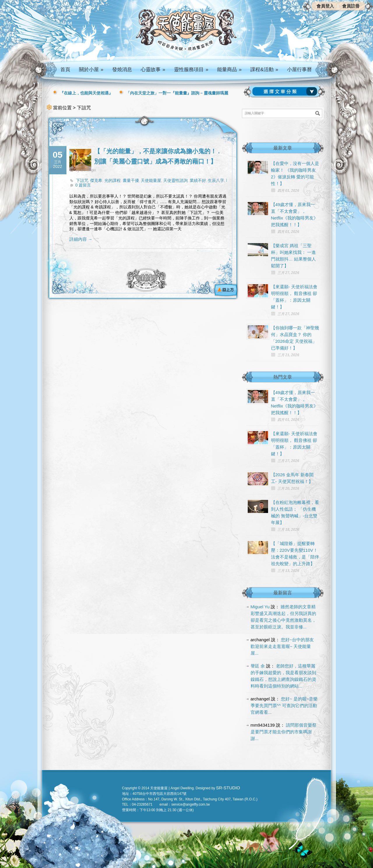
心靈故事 (153, 70)
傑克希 (96, 180)
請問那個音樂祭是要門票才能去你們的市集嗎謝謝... (284, 732)
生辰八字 (216, 180)
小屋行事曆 (299, 70)
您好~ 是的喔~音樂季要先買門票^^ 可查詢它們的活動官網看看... (284, 706)
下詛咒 (82, 180)
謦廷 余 (258, 666)
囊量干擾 (131, 180)
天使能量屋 (151, 180)
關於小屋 (91, 70)
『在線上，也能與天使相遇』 (86, 93)
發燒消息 (122, 70)
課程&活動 (264, 70)
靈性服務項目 (191, 70)
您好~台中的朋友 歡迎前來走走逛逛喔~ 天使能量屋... (282, 646)
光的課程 (112, 180)
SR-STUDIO (228, 788)
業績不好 (198, 180)
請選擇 (286, 92)
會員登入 (325, 6)
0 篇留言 (83, 185)
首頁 (65, 70)
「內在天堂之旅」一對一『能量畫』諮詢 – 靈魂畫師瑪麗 (177, 93)
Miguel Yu (260, 607)
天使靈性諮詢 (175, 180)
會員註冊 (351, 6)
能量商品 (229, 70)
